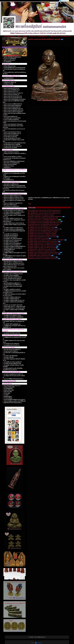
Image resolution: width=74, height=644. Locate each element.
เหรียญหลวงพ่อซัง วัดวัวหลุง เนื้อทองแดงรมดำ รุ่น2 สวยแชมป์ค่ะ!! (43, 241)
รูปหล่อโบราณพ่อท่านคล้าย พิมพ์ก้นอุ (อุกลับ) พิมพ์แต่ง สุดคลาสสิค (43, 218)
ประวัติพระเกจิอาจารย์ (54, 36)
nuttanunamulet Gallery (65, 36)
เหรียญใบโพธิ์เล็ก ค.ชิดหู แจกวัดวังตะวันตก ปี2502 (40, 255)
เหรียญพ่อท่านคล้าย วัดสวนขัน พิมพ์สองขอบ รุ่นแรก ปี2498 (42, 227)
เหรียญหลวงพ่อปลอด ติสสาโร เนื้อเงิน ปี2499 (39, 238)
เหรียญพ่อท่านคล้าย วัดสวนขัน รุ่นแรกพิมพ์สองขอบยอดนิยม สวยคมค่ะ (44, 229)
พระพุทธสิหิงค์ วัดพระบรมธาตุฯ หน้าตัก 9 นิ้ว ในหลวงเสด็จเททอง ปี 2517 (45, 212)
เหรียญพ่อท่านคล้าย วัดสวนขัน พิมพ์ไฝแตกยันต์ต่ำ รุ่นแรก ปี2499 (43, 232)
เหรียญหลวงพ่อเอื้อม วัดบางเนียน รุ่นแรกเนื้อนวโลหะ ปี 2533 (42, 248)
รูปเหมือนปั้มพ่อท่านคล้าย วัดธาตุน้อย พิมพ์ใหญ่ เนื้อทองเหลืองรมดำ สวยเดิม (46, 223)
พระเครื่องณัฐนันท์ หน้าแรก (10, 36)
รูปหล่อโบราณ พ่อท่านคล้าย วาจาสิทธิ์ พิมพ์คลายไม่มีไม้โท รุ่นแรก (44, 220)
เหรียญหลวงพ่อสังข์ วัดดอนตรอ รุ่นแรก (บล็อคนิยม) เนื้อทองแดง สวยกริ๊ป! (45, 243)
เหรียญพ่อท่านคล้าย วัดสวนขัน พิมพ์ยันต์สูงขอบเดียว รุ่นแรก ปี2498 (44, 226)
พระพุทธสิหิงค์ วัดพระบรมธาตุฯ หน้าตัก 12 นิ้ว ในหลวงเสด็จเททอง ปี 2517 (45, 210)
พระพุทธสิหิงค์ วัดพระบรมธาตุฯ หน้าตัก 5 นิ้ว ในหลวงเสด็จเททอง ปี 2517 (45, 213)
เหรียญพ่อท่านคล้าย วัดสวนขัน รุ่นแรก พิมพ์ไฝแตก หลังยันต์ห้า (43, 234)
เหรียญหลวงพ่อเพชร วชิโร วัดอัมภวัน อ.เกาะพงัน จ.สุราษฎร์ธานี (43, 249)
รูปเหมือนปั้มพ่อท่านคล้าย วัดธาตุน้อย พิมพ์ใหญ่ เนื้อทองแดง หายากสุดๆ (45, 221)
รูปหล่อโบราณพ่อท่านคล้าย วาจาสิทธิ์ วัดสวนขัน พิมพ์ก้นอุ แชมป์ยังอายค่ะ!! (46, 216)
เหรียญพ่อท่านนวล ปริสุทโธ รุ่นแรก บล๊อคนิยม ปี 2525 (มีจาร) (42, 251)
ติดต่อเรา (19, 36)
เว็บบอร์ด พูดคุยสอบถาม (42, 36)
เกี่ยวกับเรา (25, 36)
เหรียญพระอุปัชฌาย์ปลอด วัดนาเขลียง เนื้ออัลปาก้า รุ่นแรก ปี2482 (43, 259)
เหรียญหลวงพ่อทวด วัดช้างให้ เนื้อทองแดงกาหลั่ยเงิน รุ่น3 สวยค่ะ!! (44, 254)
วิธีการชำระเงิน (32, 36)
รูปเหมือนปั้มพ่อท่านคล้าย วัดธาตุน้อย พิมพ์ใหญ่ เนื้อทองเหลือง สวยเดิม (44, 224)
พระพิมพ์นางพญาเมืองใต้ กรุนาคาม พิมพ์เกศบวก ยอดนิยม (42, 215)
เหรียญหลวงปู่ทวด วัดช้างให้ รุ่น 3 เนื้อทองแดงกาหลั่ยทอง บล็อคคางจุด (44, 252)
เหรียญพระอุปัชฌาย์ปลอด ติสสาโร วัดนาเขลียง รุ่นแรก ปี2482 (43, 237)
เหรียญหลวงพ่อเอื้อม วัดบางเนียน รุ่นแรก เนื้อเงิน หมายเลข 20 (43, 246)
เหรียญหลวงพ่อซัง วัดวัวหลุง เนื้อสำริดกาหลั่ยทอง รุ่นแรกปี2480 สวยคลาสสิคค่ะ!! (47, 240)
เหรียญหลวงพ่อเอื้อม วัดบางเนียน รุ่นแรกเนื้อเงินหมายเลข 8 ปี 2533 (44, 245)
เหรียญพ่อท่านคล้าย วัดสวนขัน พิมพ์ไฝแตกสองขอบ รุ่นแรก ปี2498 (43, 231)
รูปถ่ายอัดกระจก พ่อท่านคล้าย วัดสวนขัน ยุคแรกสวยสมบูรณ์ (42, 257)
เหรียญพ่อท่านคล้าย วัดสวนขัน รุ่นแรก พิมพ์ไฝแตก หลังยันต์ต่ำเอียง (44, 235)
